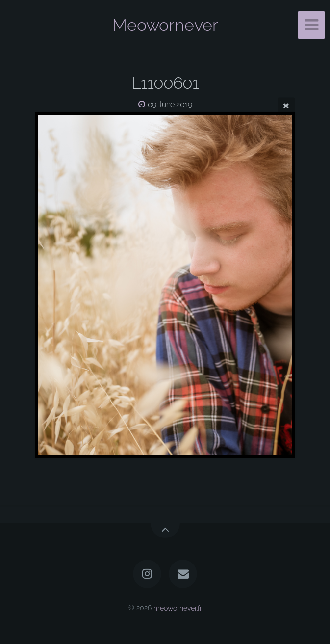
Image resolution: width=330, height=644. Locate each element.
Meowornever (165, 25)
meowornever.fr (178, 607)
